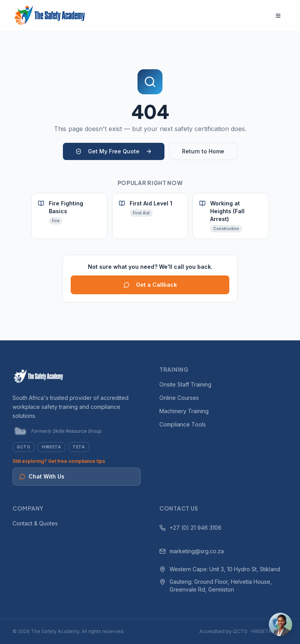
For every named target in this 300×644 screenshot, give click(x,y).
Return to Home (203, 151)
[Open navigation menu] (278, 16)
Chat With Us (42, 476)
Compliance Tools (183, 424)
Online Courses (179, 398)
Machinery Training (184, 411)
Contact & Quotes (35, 523)
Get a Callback (150, 285)
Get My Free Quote (114, 151)
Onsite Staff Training (185, 384)
